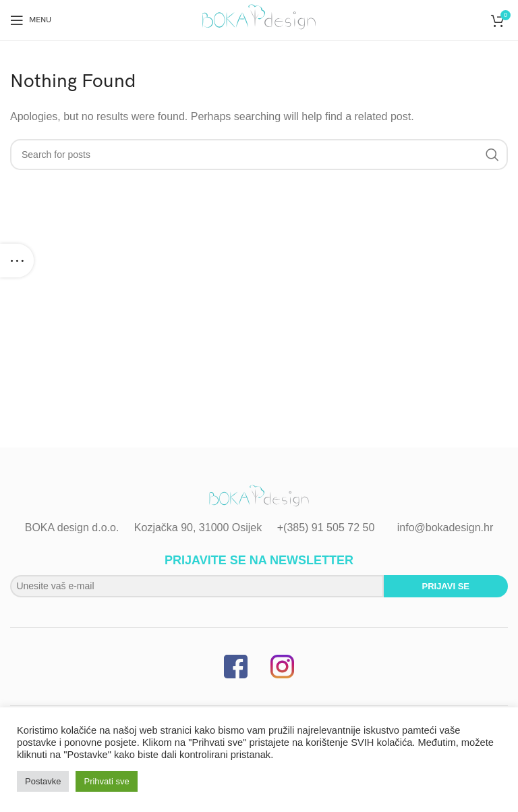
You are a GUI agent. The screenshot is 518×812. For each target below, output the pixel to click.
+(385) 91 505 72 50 (326, 527)
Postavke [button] (43, 781)
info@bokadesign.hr (445, 527)
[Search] (259, 155)
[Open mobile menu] (31, 20)
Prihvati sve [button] (106, 781)
